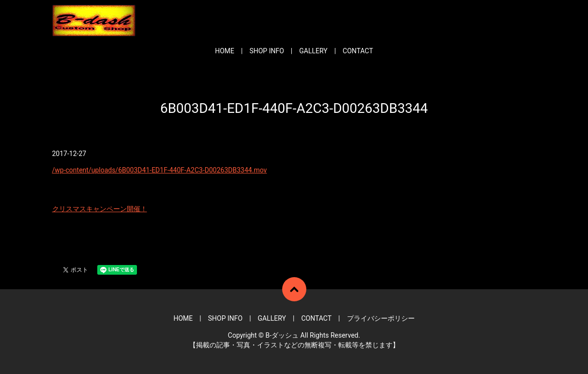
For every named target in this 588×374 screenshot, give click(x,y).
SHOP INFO (266, 51)
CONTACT (358, 51)
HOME (225, 51)
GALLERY (313, 51)
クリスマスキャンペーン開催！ (100, 209)
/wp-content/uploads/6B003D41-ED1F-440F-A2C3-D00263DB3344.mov (160, 170)
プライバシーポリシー (381, 318)
